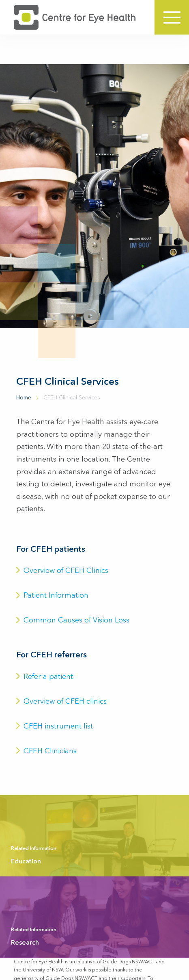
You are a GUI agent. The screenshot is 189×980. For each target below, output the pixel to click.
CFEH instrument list (55, 726)
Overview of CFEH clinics (61, 701)
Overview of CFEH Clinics (62, 570)
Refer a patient (45, 676)
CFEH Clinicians (46, 751)
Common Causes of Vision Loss (73, 620)
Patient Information (52, 595)
